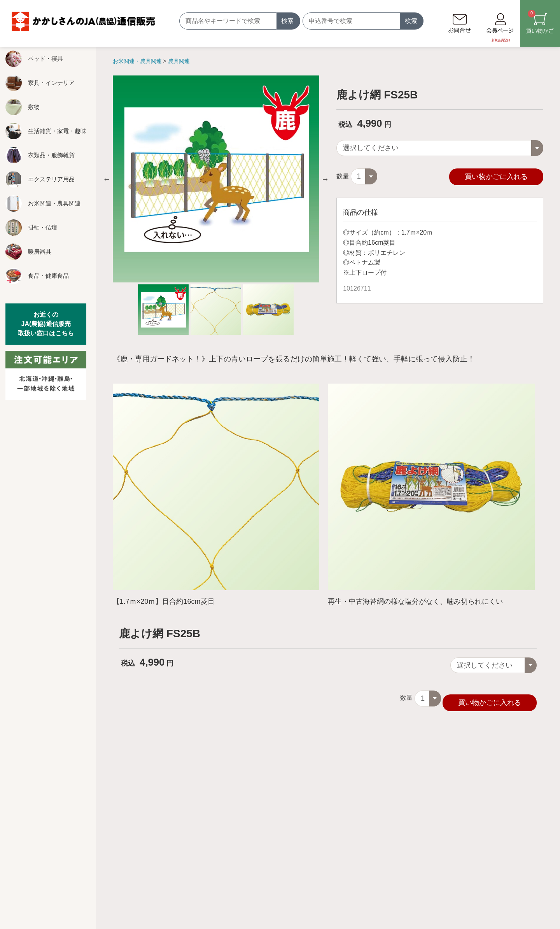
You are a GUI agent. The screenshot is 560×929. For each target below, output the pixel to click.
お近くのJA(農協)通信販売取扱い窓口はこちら (46, 324)
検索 (287, 21)
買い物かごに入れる (496, 175)
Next (325, 179)
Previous (107, 179)
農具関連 (179, 61)
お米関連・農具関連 (138, 61)
